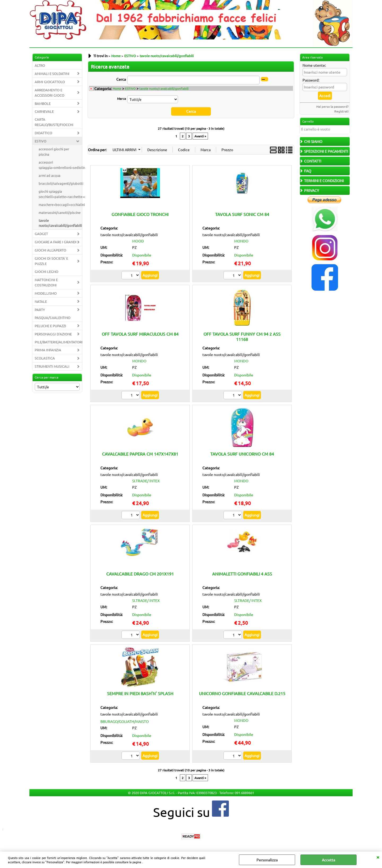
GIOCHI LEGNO (46, 271)
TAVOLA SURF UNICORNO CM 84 (242, 454)
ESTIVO (41, 141)
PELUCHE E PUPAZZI (50, 326)
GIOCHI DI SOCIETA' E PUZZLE (51, 261)
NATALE (41, 301)
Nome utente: (314, 65)
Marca (121, 98)
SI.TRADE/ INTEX (146, 480)
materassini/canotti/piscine (60, 212)
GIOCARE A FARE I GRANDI (56, 242)
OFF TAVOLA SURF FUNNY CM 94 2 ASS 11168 (242, 336)
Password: (311, 80)
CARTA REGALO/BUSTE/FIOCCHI (54, 122)
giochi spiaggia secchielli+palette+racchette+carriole (60, 194)
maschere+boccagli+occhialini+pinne (60, 204)
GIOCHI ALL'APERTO (50, 250)
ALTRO (40, 65)
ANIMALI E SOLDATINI (52, 73)
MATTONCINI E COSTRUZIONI (46, 282)
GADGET (41, 234)
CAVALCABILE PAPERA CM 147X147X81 (140, 454)
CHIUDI (378, 857)
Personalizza (267, 860)
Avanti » (200, 136)
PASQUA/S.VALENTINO (53, 318)
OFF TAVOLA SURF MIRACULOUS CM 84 (140, 334)
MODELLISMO (46, 293)
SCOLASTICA (45, 358)
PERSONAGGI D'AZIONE (53, 334)
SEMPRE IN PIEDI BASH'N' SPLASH (140, 693)
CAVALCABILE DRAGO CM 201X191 (140, 574)
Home (117, 88)
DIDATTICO (43, 133)
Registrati (341, 111)
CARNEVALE (44, 111)
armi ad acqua (50, 175)
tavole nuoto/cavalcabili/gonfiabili (60, 223)
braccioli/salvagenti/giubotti (60, 183)
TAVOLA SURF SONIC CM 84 (242, 214)
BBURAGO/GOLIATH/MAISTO (125, 721)
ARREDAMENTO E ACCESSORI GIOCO (50, 93)
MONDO (241, 241)
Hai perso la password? (332, 106)
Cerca (121, 79)
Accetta (328, 860)
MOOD (138, 241)
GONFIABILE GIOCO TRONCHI (140, 214)
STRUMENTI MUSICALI (52, 366)
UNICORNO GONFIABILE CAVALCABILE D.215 (242, 693)
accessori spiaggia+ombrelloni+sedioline (60, 165)
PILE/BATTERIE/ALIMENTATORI (58, 342)
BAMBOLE (43, 103)
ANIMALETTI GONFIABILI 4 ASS (242, 574)
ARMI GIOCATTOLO (50, 82)
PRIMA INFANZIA (48, 350)
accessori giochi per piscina (54, 152)
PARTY (40, 310)
